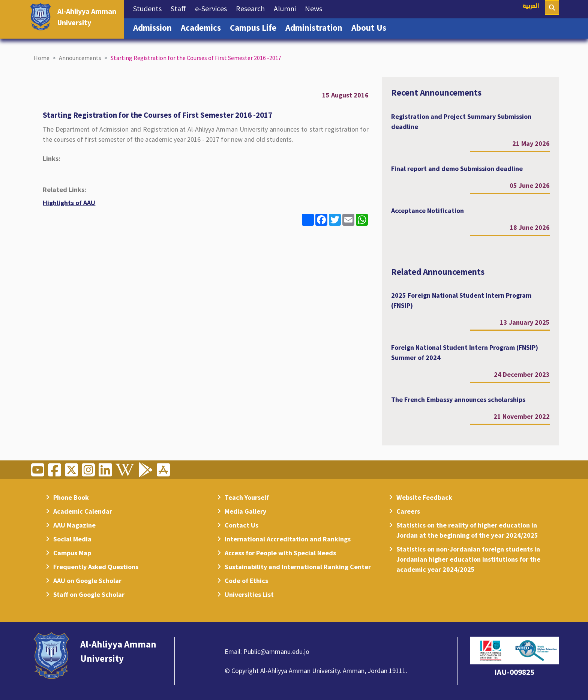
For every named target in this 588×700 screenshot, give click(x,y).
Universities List (249, 594)
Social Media (72, 539)
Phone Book (71, 497)
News (316, 8)
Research (253, 8)
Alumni (287, 8)
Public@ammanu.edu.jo (276, 651)
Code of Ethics (246, 581)
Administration (316, 27)
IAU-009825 (514, 672)
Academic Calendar (83, 511)
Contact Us (241, 525)
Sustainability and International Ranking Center (298, 567)
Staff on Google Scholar (89, 594)
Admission (155, 27)
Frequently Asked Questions (96, 567)
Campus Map (72, 553)
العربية (531, 7)
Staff (181, 8)
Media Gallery (245, 511)
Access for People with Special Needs (280, 553)
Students (150, 8)
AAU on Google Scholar (87, 581)
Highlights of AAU (69, 203)
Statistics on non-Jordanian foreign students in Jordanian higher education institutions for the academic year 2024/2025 (468, 559)
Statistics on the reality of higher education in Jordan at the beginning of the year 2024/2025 (467, 530)
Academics (203, 27)
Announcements (80, 58)
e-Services (213, 8)
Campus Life (255, 27)
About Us (371, 27)
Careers (408, 511)
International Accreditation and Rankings (288, 539)
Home (42, 58)
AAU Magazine (74, 525)
